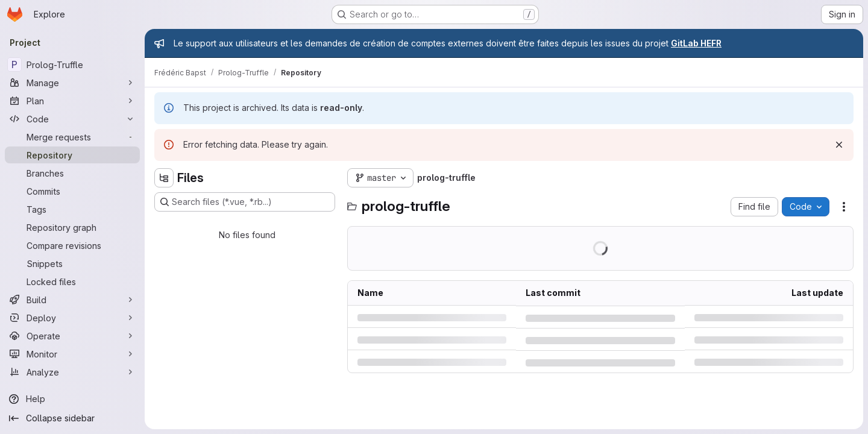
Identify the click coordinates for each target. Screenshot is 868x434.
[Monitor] (72, 354)
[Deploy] (72, 318)
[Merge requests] (72, 137)
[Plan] (72, 101)
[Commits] (72, 191)
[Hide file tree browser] (164, 178)
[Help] (72, 399)
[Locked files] (72, 281)
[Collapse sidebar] (72, 418)
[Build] (72, 300)
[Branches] (72, 173)
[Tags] (72, 209)
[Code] (72, 119)
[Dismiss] (839, 145)
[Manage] (72, 83)
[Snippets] (72, 263)
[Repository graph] (72, 227)
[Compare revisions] (72, 245)
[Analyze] (72, 372)
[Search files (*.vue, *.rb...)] (245, 202)
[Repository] (72, 155)
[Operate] (72, 336)
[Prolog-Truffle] (72, 64)
